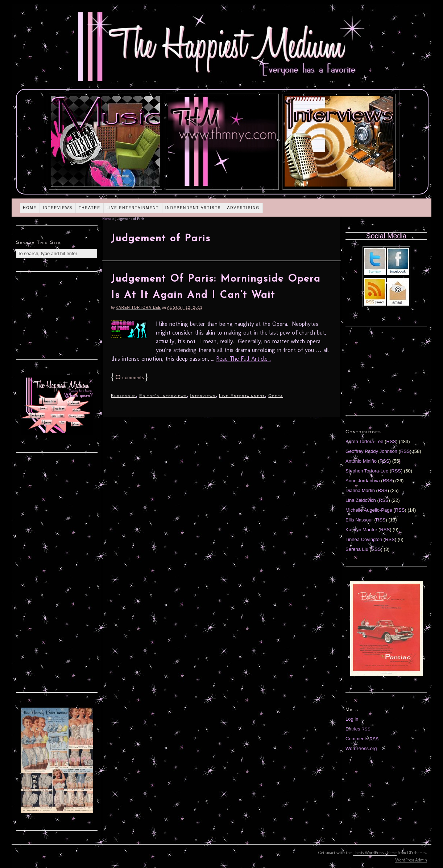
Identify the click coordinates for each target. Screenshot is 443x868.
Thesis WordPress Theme (375, 853)
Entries (358, 729)
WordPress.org (361, 748)
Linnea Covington (364, 539)
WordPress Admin (411, 860)
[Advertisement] (57, 315)
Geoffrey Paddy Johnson (371, 451)
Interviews (58, 208)
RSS (391, 441)
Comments (362, 739)
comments (129, 378)
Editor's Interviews (163, 396)
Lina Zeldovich (361, 500)
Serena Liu (357, 549)
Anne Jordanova (363, 481)
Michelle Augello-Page (369, 510)
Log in (352, 719)
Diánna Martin (360, 490)
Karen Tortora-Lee (138, 308)
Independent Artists (193, 208)
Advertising (243, 208)
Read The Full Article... (243, 359)
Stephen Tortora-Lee (367, 471)
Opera (276, 396)
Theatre (90, 208)
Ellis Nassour (359, 520)
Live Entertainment (133, 208)
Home (30, 208)
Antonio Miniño (361, 461)
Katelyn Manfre (361, 530)
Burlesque (123, 396)
